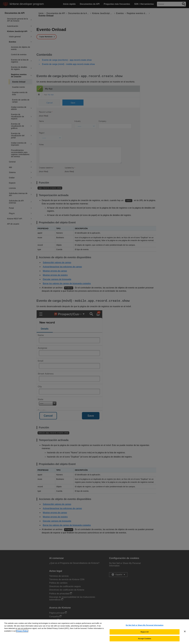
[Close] (185, 634)
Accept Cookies (145, 641)
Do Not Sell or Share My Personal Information (145, 628)
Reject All (145, 634)
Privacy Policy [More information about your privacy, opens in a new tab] (22, 633)
